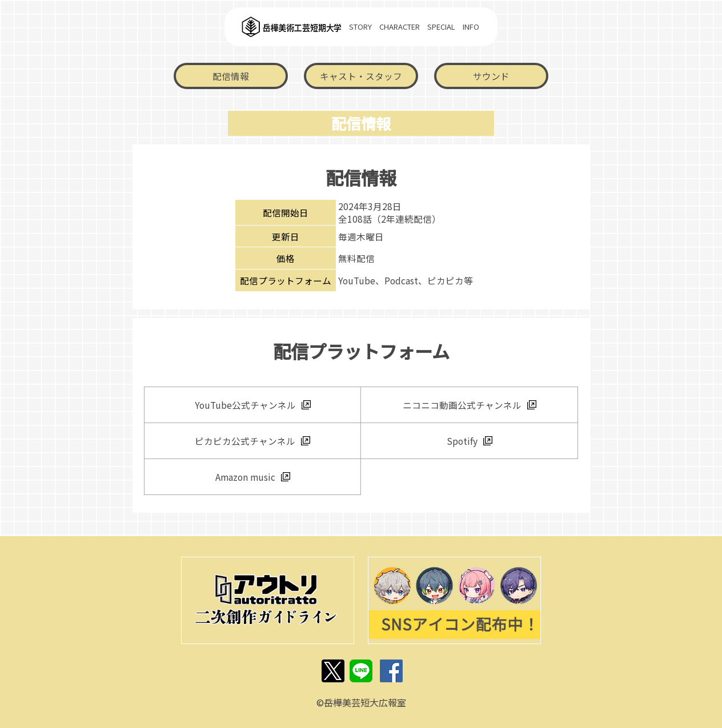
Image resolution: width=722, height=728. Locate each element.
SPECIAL (441, 27)
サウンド (491, 76)
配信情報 (231, 76)
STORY (360, 27)
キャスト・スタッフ (361, 76)
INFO (471, 27)
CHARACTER (400, 27)
